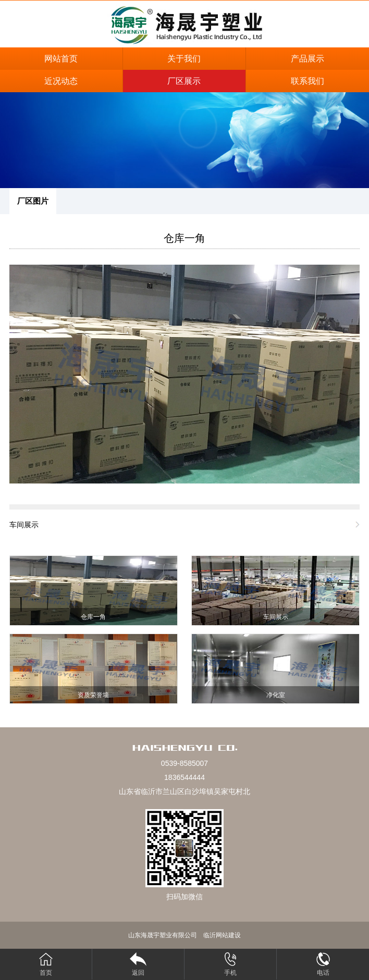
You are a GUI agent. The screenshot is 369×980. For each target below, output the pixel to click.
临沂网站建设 (222, 935)
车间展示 (24, 525)
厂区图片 (33, 201)
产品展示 (308, 59)
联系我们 (308, 81)
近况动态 (61, 81)
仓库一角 (185, 238)
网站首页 (61, 59)
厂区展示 (184, 81)
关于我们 (184, 59)
